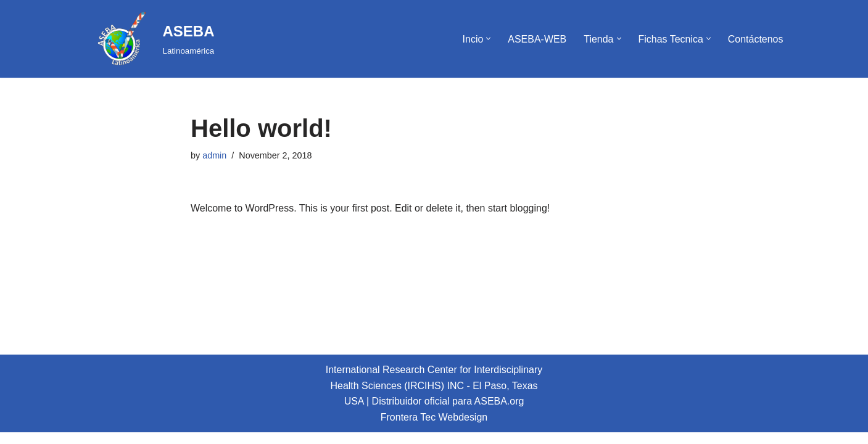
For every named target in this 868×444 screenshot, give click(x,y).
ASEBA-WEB (537, 39)
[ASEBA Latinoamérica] (149, 39)
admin (214, 155)
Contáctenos (756, 39)
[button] (488, 39)
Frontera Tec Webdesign (434, 428)
